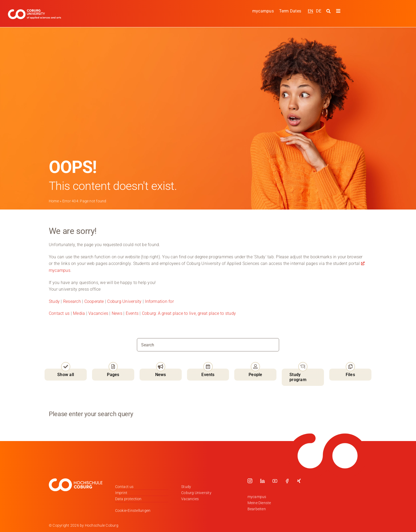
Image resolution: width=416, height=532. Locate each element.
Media (79, 313)
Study (54, 301)
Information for (159, 301)
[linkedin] (262, 481)
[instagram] (250, 481)
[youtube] (275, 481)
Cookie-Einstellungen (133, 511)
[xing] (299, 481)
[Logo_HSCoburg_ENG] (34, 11)
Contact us (59, 313)
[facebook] (287, 481)
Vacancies (98, 313)
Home (54, 201)
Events (133, 313)
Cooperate (94, 301)
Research (72, 301)
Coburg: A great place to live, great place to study (189, 313)
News (117, 313)
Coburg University (124, 301)
